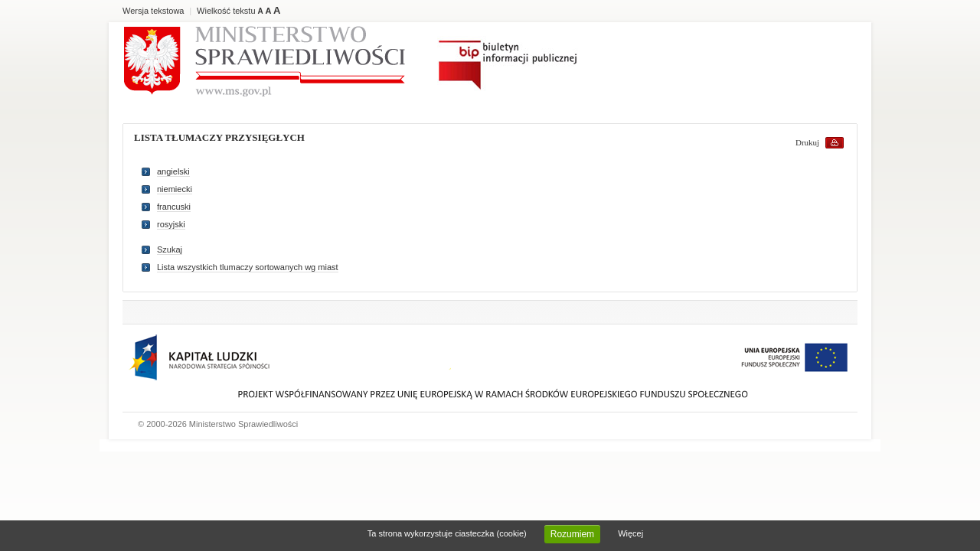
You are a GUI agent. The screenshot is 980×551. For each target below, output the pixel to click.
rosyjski (171, 224)
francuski (174, 207)
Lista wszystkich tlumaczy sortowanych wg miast (248, 267)
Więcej (630, 533)
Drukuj (807, 142)
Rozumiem (572, 534)
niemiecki (175, 189)
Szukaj (170, 249)
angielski (173, 171)
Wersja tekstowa (154, 11)
